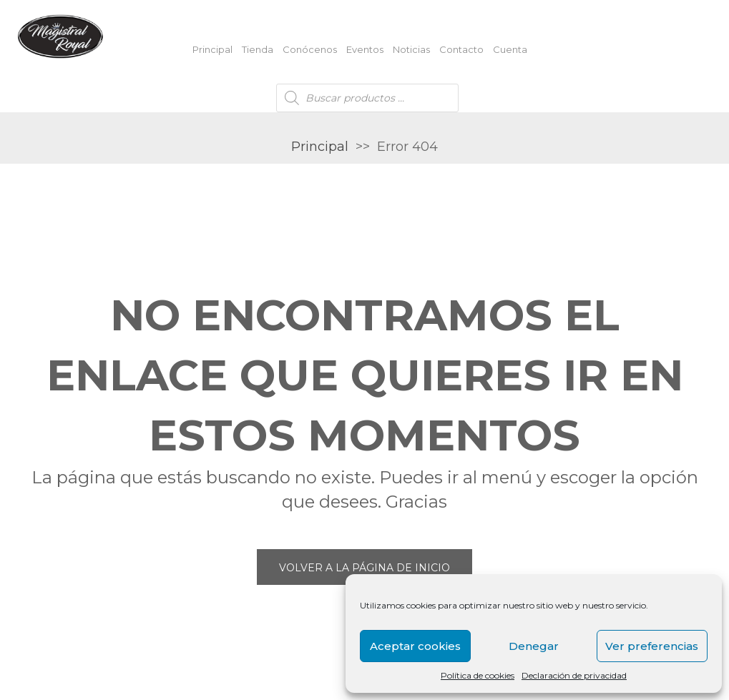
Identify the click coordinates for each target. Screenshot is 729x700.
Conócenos (310, 49)
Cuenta (510, 49)
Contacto (461, 49)
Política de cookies (478, 675)
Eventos (365, 49)
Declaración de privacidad (574, 675)
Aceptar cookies (415, 646)
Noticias (411, 49)
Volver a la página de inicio (364, 568)
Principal (212, 49)
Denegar (534, 646)
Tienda (258, 49)
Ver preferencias (652, 646)
